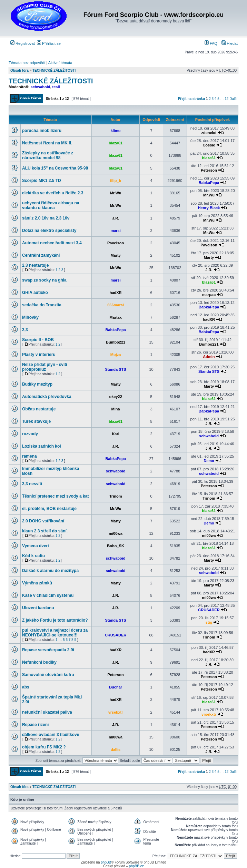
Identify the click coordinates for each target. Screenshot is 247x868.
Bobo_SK (116, 546)
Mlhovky (30, 317)
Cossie (209, 145)
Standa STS (116, 369)
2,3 (25, 330)
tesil (56, 87)
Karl (115, 434)
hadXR (116, 293)
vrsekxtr (116, 712)
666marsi (116, 305)
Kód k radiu (33, 556)
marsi (115, 231)
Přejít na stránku (191, 99)
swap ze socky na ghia (44, 280)
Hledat (230, 43)
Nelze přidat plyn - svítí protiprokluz (45, 367)
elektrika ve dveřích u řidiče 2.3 (53, 193)
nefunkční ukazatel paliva (47, 712)
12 (226, 99)
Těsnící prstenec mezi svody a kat (55, 496)
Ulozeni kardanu (38, 608)
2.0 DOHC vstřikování (43, 521)
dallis (116, 749)
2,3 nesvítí (32, 484)
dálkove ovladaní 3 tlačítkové (51, 735)
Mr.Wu (116, 193)
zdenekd (209, 133)
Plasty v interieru (39, 355)
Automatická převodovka (47, 397)
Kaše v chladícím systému (48, 595)
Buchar (116, 687)
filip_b (116, 181)
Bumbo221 (116, 342)
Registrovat (23, 43)
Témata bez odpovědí (27, 63)
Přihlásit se (49, 43)
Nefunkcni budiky (39, 662)
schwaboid (41, 87)
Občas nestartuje (39, 409)
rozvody (30, 434)
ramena (29, 456)
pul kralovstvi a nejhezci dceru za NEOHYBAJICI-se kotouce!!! (55, 633)
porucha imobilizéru (42, 131)
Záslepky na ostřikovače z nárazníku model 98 (48, 155)
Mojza (116, 355)
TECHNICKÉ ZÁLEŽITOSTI (54, 70)
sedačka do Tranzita (42, 305)
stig (209, 622)
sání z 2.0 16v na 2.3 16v (46, 218)
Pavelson (116, 243)
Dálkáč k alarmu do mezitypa (50, 571)
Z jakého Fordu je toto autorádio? (55, 620)
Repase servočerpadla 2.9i (48, 650)
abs (26, 687)
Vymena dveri (36, 546)
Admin (209, 357)
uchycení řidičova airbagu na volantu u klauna (51, 205)
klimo (116, 131)
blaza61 (116, 143)
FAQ (211, 43)
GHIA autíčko (35, 293)
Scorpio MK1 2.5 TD (42, 181)
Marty (115, 255)
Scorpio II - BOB (38, 340)
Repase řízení (35, 725)
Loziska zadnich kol (42, 446)
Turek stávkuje (36, 421)
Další (233, 99)
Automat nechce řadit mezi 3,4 (52, 243)
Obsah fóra (19, 70)
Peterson (209, 170)
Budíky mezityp (37, 384)
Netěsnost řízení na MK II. (47, 143)
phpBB (106, 862)
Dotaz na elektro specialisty (49, 231)
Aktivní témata (60, 63)
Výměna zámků (37, 583)
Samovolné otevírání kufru (48, 675)
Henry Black (209, 208)
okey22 (115, 397)
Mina (116, 409)
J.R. (116, 218)
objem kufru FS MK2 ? (44, 747)
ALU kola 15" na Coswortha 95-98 (55, 168)
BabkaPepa (209, 183)
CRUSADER (209, 610)
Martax (115, 317)
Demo (209, 461)
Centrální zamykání (41, 255)
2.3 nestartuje (35, 265)
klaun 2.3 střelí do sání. (45, 531)
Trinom (116, 496)
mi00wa (116, 533)
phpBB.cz (136, 866)
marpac (209, 295)
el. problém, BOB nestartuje (49, 509)
